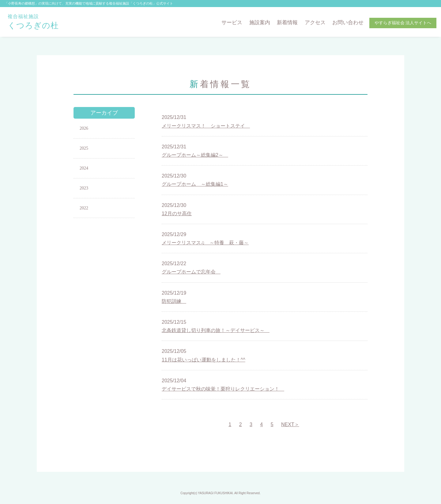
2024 (84, 168)
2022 (84, 208)
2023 (84, 188)
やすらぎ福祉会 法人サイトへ (403, 23)
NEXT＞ (290, 424)
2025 (84, 148)
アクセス (315, 23)
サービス (232, 23)
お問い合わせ (348, 23)
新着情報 (287, 23)
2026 (84, 128)
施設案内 (260, 23)
